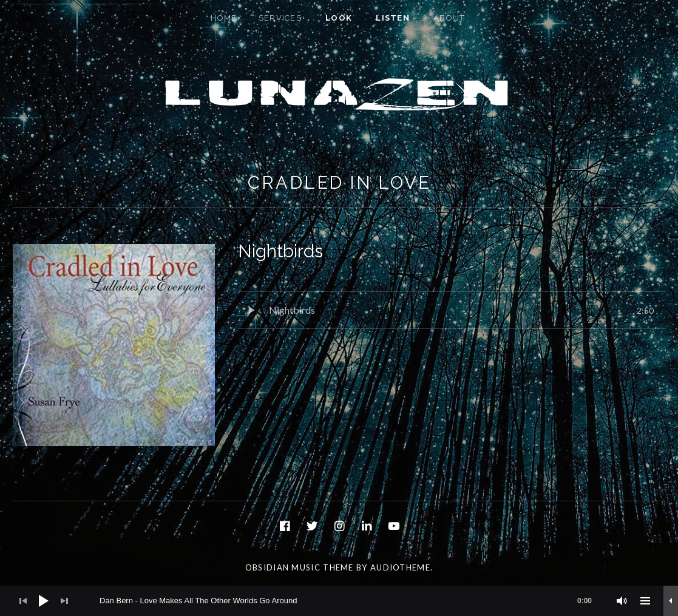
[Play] (44, 601)
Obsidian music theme (300, 567)
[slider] (352, 601)
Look (339, 18)
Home (224, 18)
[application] (339, 601)
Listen (393, 18)
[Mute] (622, 601)
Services (280, 18)
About (449, 18)
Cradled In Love (339, 183)
